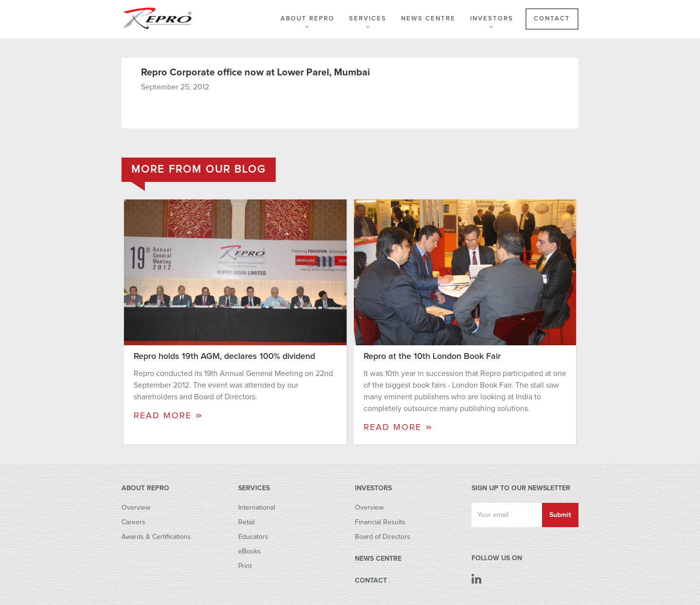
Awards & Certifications (156, 537)
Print (245, 566)
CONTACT (371, 581)
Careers (133, 522)
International (257, 508)
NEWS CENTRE (378, 559)
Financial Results (380, 522)
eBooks (250, 552)
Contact (552, 19)
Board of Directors (383, 537)
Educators (253, 537)
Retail (246, 522)
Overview (136, 508)
